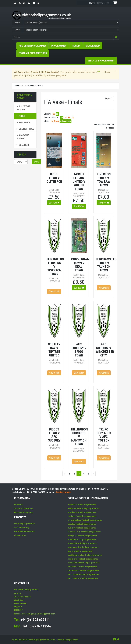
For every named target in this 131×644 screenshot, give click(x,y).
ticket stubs (20, 535)
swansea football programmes (82, 567)
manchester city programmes (82, 539)
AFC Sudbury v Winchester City (105, 350)
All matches (66, 121)
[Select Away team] (71, 30)
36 (69, 118)
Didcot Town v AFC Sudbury (54, 435)
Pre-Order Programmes (33, 46)
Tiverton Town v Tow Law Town (104, 180)
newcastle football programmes (83, 547)
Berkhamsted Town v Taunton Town (106, 265)
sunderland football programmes (84, 563)
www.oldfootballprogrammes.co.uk (37, 640)
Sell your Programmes (101, 61)
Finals (21, 116)
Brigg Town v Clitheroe (54, 178)
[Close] (116, 72)
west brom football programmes (83, 574)
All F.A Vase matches (23, 108)
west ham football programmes (83, 578)
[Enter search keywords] (63, 37)
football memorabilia (24, 531)
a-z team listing (22, 528)
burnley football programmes (82, 512)
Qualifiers (23, 145)
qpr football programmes (80, 551)
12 (62, 118)
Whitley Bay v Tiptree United (54, 350)
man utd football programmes (82, 543)
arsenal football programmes (82, 505)
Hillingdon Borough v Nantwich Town (79, 437)
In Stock (55, 121)
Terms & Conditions (24, 508)
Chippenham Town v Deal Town (80, 265)
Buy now (54, 203)
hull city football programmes (82, 528)
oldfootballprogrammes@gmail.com (38, 614)
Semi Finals (23, 123)
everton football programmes (82, 524)
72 (72, 118)
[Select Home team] (71, 23)
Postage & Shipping (23, 512)
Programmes (59, 46)
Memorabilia (93, 46)
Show (36, 162)
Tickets (76, 46)
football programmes (24, 524)
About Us (18, 505)
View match (54, 291)
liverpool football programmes (82, 536)
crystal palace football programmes (85, 520)
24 (65, 118)
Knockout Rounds (23, 137)
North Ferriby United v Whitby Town (79, 182)
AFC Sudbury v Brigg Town (79, 350)
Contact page (63, 492)
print (108, 98)
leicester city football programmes (85, 532)
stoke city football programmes (83, 559)
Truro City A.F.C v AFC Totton (104, 435)
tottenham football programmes (83, 571)
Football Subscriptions (33, 53)
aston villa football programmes (83, 508)
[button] (116, 37)
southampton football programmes (85, 555)
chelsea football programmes (82, 516)
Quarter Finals (25, 129)
